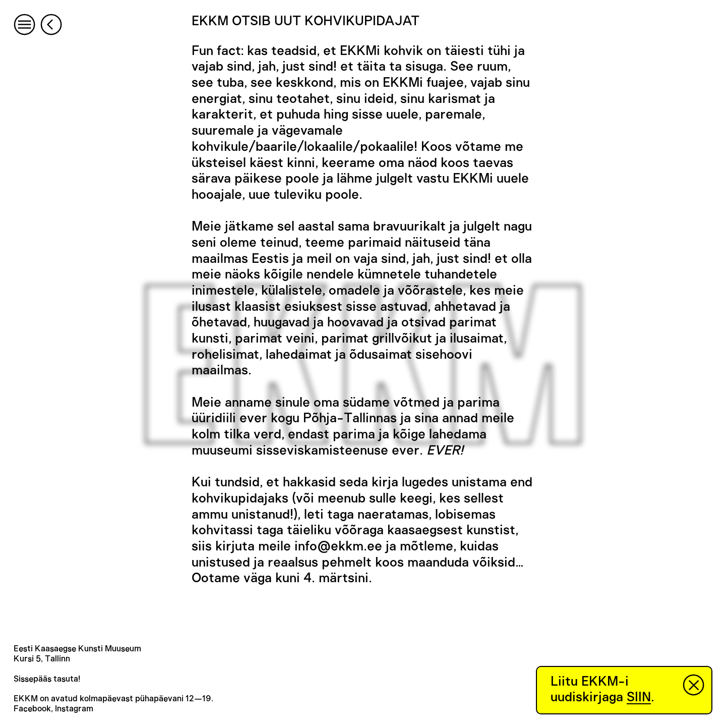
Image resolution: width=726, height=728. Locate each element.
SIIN (639, 697)
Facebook (32, 709)
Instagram (74, 709)
